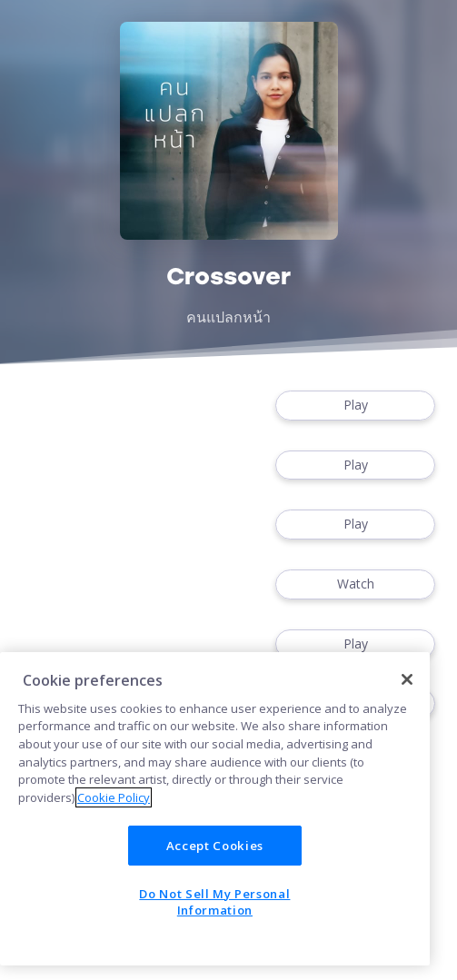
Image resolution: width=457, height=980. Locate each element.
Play (355, 406)
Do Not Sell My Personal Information (214, 902)
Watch (355, 584)
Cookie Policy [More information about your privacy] (114, 797)
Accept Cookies (215, 846)
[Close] (407, 679)
